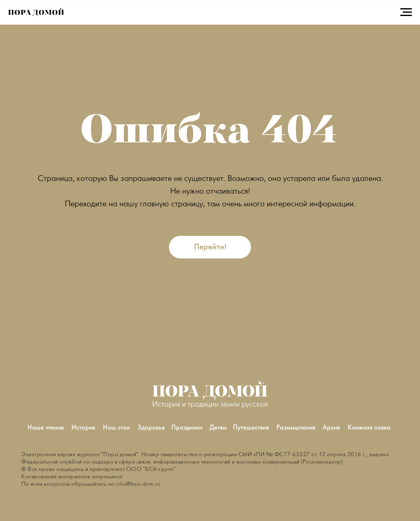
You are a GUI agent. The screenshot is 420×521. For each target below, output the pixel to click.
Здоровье (151, 428)
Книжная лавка (369, 428)
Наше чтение (46, 428)
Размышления (296, 428)
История (83, 428)
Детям (218, 428)
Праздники (187, 428)
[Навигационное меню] (406, 12)
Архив (331, 428)
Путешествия (251, 428)
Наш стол (116, 428)
